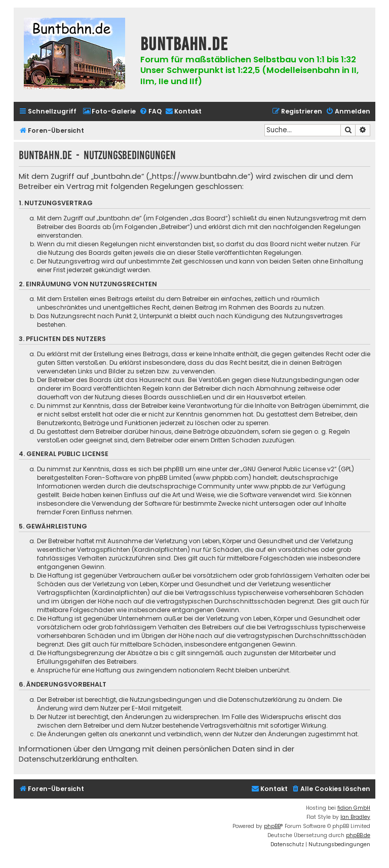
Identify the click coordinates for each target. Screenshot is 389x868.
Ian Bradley (355, 817)
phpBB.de (358, 835)
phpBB (272, 826)
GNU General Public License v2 (288, 469)
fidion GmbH (354, 808)
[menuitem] (109, 112)
